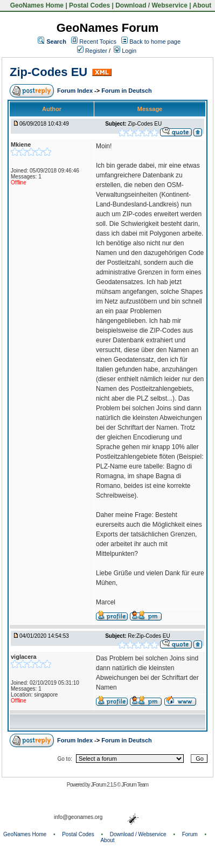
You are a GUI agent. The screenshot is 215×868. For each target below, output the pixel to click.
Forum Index (76, 91)
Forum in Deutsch (127, 91)
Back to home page (155, 42)
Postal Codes (89, 5)
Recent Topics (98, 42)
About (202, 5)
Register (92, 51)
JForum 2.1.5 (104, 785)
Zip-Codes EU (48, 72)
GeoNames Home (36, 5)
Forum (190, 834)
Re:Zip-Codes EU (149, 636)
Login (125, 51)
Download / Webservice (151, 5)
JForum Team (135, 785)
